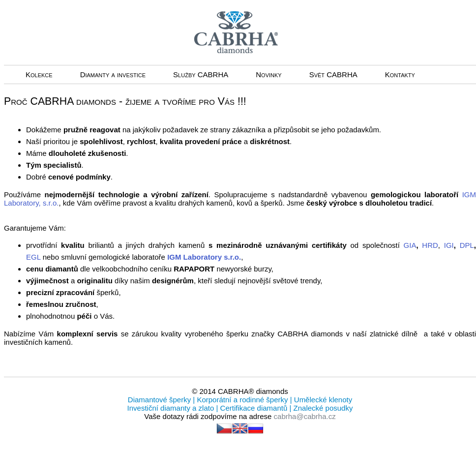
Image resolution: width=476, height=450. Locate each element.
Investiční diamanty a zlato (172, 408)
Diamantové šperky (161, 400)
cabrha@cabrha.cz (305, 416)
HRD (430, 245)
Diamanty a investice (113, 75)
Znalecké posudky (322, 408)
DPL (467, 245)
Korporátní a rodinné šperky (241, 400)
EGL (34, 257)
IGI (449, 245)
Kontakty (400, 75)
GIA (410, 245)
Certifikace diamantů (253, 408)
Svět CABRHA (333, 75)
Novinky (268, 75)
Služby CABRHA (201, 75)
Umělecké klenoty (322, 400)
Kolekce (39, 75)
